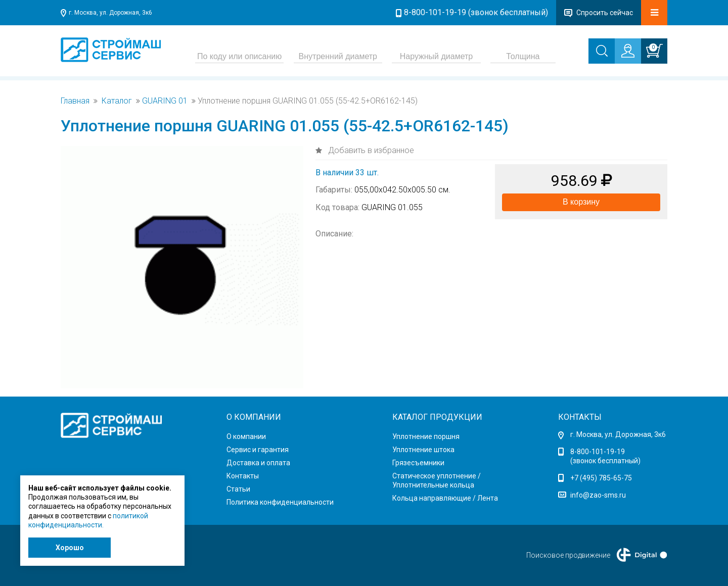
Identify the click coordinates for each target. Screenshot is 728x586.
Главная (75, 101)
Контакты (243, 476)
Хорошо (70, 548)
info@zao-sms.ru (598, 495)
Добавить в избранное (370, 150)
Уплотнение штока (423, 450)
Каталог (117, 101)
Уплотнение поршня (426, 436)
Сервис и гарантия (258, 450)
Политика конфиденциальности (280, 502)
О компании (246, 436)
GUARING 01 (165, 101)
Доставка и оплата (258, 463)
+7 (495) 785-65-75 (601, 478)
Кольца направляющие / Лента (445, 498)
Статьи (238, 489)
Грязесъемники (418, 463)
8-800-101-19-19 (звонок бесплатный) (476, 12)
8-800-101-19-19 (598, 452)
